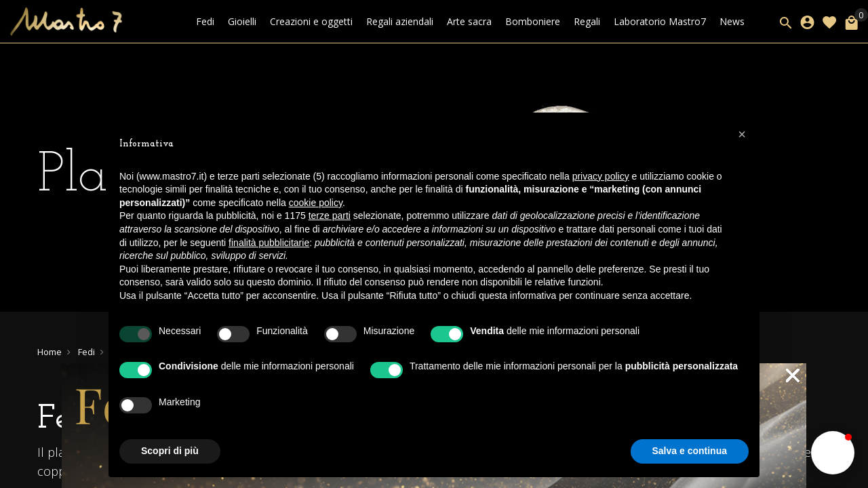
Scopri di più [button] (170, 451)
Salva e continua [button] (690, 451)
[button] (742, 134)
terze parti (330, 216)
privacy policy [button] (601, 176)
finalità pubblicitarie (269, 243)
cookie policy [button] (316, 203)
